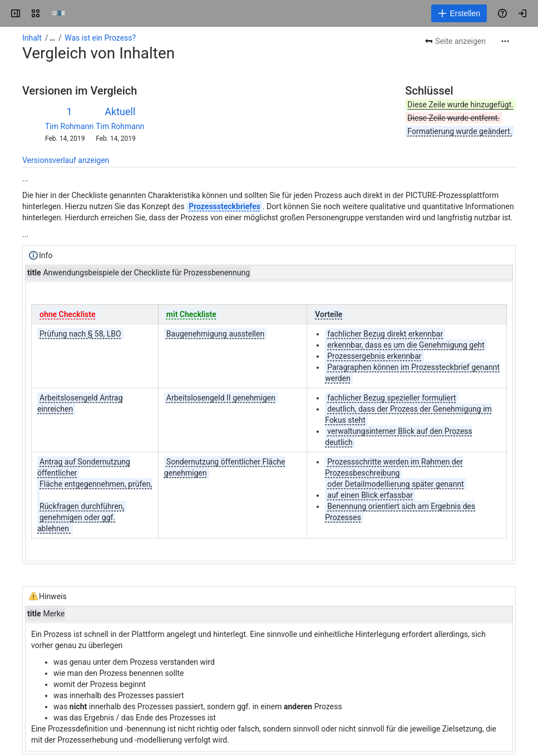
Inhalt (32, 38)
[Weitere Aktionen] (505, 41)
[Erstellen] (459, 13)
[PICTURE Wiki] (58, 13)
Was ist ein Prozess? (100, 38)
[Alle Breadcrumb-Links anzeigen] (52, 38)
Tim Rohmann (69, 126)
